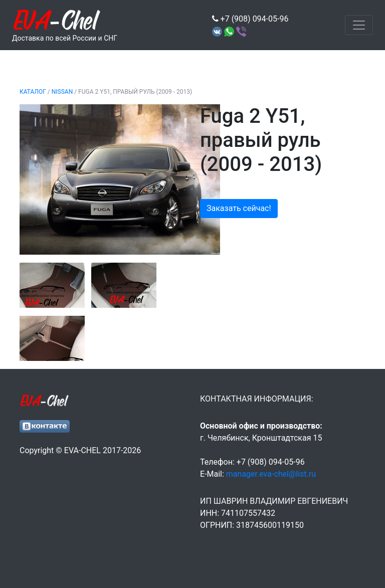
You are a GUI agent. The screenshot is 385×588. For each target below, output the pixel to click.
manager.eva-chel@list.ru (271, 474)
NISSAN (62, 92)
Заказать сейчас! (239, 208)
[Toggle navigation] (359, 25)
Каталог (33, 92)
